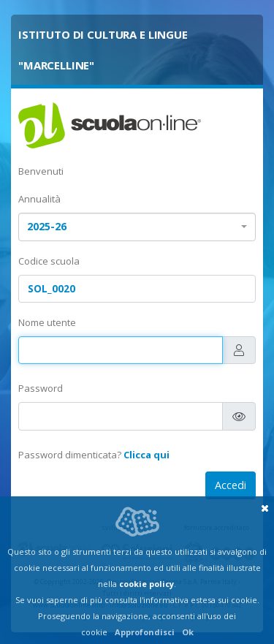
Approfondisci (145, 632)
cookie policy (146, 584)
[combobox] (137, 227)
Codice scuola (49, 261)
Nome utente (47, 322)
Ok (188, 632)
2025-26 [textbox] (47, 226)
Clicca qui (146, 455)
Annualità (39, 199)
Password (41, 388)
